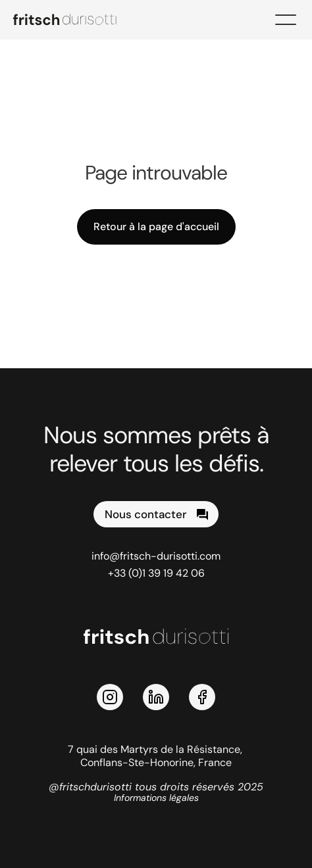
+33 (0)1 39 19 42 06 (156, 573)
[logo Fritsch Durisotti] (72, 20)
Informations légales (156, 798)
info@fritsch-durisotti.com (156, 556)
